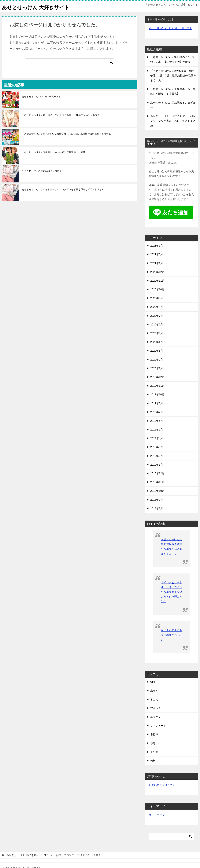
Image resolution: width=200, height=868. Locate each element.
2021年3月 (157, 254)
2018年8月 (157, 508)
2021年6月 (157, 246)
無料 (153, 761)
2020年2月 (157, 360)
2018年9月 (157, 500)
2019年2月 (157, 456)
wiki (152, 682)
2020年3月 (157, 351)
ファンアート (158, 726)
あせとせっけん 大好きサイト (41, 7)
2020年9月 (157, 298)
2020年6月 (157, 324)
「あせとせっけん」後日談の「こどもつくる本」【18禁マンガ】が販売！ (61, 115)
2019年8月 (157, 403)
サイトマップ (157, 815)
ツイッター (157, 708)
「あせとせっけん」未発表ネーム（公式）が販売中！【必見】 (55, 152)
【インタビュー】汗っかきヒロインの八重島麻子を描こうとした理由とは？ (172, 592)
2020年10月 (157, 289)
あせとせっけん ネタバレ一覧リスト (170, 28)
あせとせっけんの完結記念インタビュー (43, 171)
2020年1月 (157, 368)
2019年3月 (157, 447)
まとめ (154, 699)
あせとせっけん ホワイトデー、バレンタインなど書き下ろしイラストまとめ (63, 189)
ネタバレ (156, 717)
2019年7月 (157, 412)
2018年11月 (157, 482)
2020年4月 (157, 342)
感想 (153, 743)
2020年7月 (157, 316)
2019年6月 (157, 421)
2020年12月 (157, 272)
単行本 (154, 734)
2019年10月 (157, 394)
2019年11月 (157, 386)
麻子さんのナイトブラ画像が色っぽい (172, 635)
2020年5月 (157, 333)
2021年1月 (157, 263)
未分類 (154, 752)
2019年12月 (157, 377)
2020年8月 (157, 307)
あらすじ (156, 690)
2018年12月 (157, 473)
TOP (27, 855)
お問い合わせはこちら (162, 785)
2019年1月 (157, 465)
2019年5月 (157, 430)
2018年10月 (157, 491)
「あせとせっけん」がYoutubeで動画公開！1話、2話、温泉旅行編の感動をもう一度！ (68, 134)
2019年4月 (157, 438)
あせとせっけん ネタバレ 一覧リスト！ (43, 97)
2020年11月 (157, 281)
